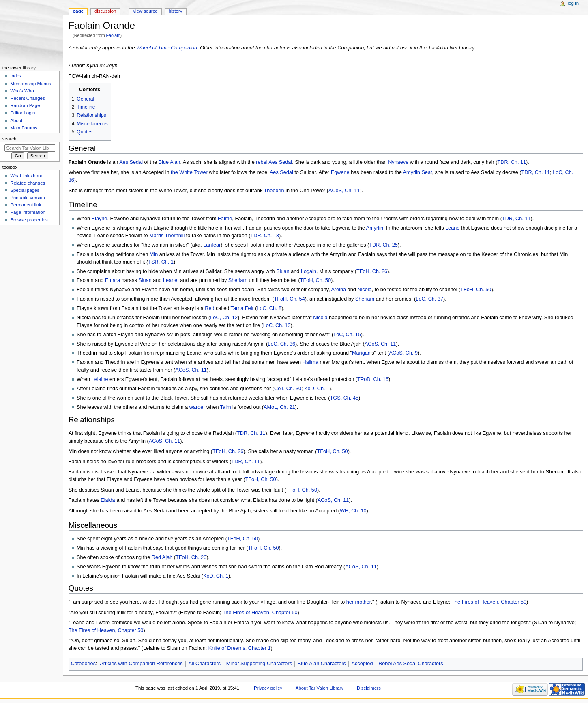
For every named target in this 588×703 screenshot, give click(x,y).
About (16, 120)
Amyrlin (375, 228)
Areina (338, 290)
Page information (28, 212)
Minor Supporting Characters (259, 664)
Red (209, 308)
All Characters (204, 664)
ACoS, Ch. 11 (344, 191)
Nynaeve (398, 162)
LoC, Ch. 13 (277, 325)
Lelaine (100, 379)
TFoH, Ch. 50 (315, 280)
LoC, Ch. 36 (281, 344)
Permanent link (26, 205)
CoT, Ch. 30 (288, 389)
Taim (226, 407)
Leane (452, 228)
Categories (83, 664)
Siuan (283, 271)
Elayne (100, 219)
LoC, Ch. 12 (224, 318)
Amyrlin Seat (418, 172)
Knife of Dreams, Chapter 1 (240, 648)
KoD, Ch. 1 (317, 389)
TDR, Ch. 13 (265, 236)
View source (145, 11)
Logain (309, 271)
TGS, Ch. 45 (344, 398)
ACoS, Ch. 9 (404, 353)
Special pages (25, 190)
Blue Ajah (170, 162)
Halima (310, 362)
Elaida (108, 500)
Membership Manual (31, 84)
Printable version (27, 198)
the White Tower (189, 172)
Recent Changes (27, 98)
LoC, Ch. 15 (347, 335)
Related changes (28, 183)
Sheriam (238, 280)
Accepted (362, 664)
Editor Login (23, 113)
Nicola (364, 290)
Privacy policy (268, 688)
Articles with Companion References (141, 664)
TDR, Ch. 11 (512, 162)
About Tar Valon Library (320, 688)
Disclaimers (369, 688)
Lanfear (212, 245)
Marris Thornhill (167, 236)
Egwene (340, 172)
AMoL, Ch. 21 (279, 407)
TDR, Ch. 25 (383, 245)
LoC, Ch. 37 (429, 299)
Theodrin (274, 191)
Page (78, 11)
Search (10, 139)
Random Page (25, 105)
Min (154, 254)
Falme (225, 219)
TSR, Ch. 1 (161, 262)
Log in (573, 3)
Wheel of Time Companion (167, 48)
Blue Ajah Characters (322, 664)
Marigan (361, 353)
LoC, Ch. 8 (269, 308)
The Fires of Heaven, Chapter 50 (489, 602)
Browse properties (29, 220)
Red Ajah (162, 557)
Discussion (105, 11)
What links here (26, 176)
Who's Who (22, 91)
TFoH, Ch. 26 (372, 271)
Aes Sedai (131, 162)
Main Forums (24, 128)
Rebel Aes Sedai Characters (411, 664)
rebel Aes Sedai (274, 162)
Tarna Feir (242, 308)
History (176, 11)
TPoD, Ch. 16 (373, 379)
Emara (113, 280)
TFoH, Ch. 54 (290, 299)
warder (197, 407)
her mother (359, 602)
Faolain (113, 35)
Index (16, 76)
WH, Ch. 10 (353, 511)
